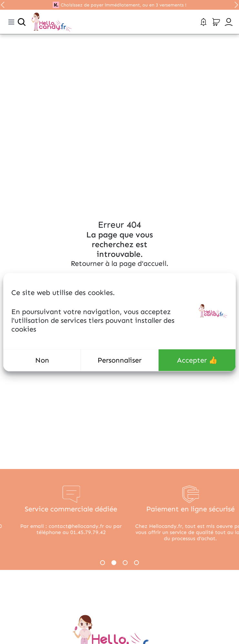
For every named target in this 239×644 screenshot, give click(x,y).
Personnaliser (119, 360)
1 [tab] (103, 563)
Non (42, 360)
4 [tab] (136, 563)
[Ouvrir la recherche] (22, 22)
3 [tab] (125, 563)
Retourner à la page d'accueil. (119, 263)
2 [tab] (114, 563)
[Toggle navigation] (11, 22)
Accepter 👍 (197, 360)
